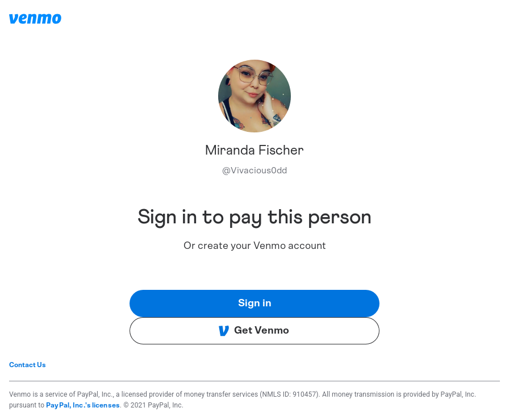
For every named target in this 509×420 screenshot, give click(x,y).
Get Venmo (254, 331)
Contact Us (28, 365)
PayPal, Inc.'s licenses (83, 405)
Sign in (255, 303)
